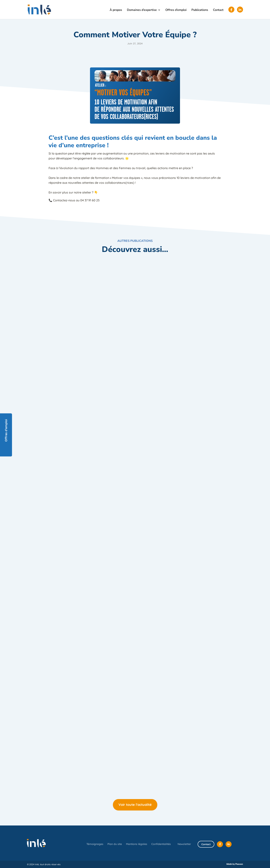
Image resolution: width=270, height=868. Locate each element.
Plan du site (115, 844)
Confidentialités (161, 844)
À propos (116, 10)
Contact (218, 10)
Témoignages (95, 844)
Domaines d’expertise (142, 10)
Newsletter (184, 844)
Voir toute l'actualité (135, 805)
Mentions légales (137, 844)
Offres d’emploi (176, 10)
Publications (200, 10)
